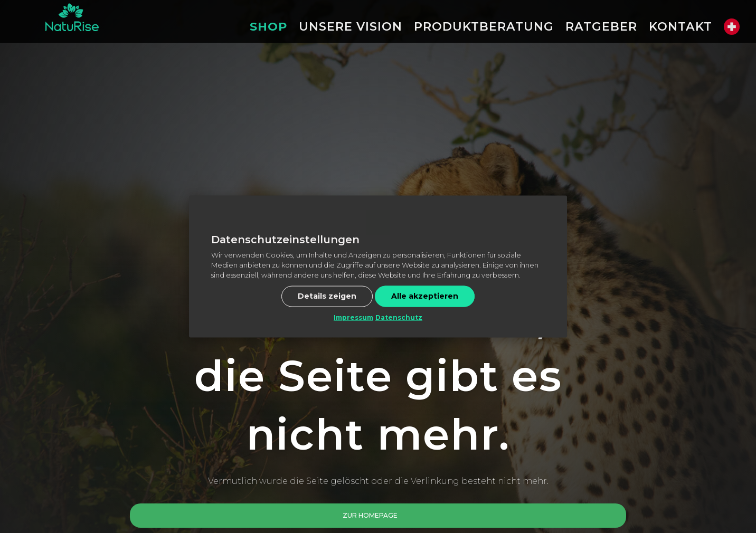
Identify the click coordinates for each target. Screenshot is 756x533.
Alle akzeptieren (425, 296)
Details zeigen (327, 296)
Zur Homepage (370, 515)
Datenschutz (399, 317)
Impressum (353, 317)
